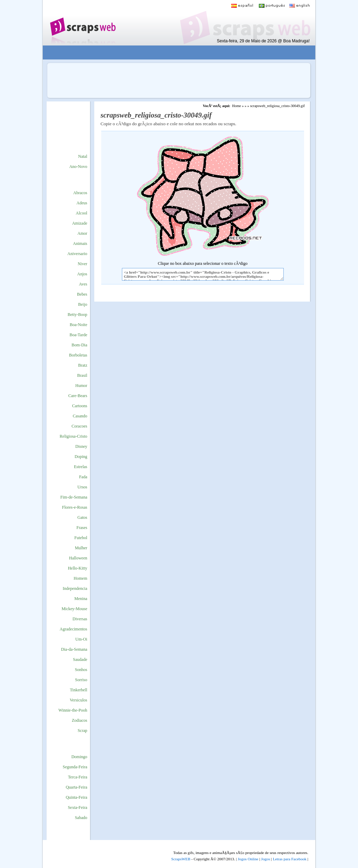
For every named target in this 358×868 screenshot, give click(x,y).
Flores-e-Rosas (75, 507)
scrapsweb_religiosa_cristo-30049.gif (277, 106)
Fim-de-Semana (74, 497)
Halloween (78, 558)
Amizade (80, 223)
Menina (81, 599)
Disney (81, 446)
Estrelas (81, 467)
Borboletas (78, 355)
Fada (83, 477)
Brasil (82, 375)
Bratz (83, 365)
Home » (238, 106)
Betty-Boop (77, 315)
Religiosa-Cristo (73, 436)
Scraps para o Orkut (82, 23)
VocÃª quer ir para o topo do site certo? (345, 851)
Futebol (81, 538)
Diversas (80, 619)
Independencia (75, 588)
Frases (82, 528)
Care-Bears (78, 396)
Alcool (81, 213)
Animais (80, 244)
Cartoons (80, 406)
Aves (83, 284)
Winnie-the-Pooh (73, 710)
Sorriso (81, 680)
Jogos (266, 859)
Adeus (82, 203)
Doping (81, 457)
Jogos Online (248, 859)
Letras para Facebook (290, 859)
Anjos (82, 274)
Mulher (81, 548)
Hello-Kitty (78, 568)
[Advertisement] (174, 53)
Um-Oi (81, 639)
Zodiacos (80, 720)
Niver (82, 264)
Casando (80, 416)
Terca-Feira (78, 777)
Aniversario (77, 254)
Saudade (80, 659)
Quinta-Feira (77, 797)
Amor (82, 233)
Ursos (82, 487)
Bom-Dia (79, 345)
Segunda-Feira (75, 767)
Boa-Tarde (78, 335)
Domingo (79, 757)
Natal (83, 156)
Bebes (82, 294)
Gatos (82, 517)
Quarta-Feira (77, 787)
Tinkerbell (78, 690)
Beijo (83, 304)
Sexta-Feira (78, 807)
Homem (80, 578)
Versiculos (78, 700)
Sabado (81, 818)
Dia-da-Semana (74, 649)
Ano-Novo (78, 167)
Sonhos (81, 670)
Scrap (82, 731)
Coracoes (79, 426)
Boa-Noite (78, 325)
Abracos (80, 193)
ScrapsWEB (181, 859)
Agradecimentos (73, 629)
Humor (81, 386)
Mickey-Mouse (74, 609)
